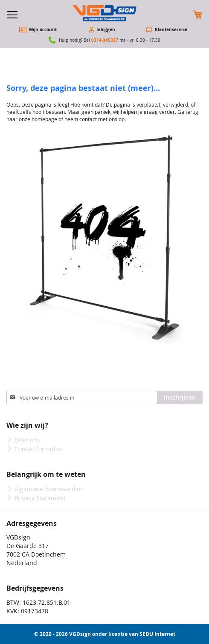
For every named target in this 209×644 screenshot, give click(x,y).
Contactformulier (39, 449)
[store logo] (104, 13)
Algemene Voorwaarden (49, 489)
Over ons (27, 440)
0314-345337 (105, 40)
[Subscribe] (180, 397)
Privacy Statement (40, 498)
